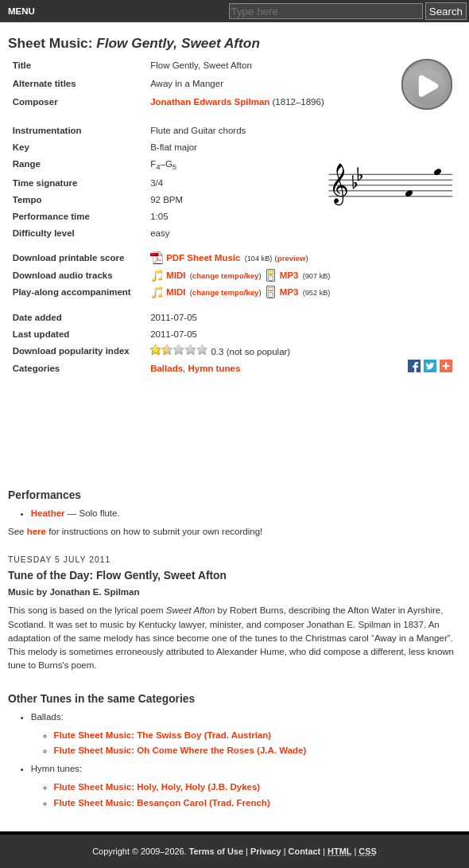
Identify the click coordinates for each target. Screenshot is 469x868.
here (37, 531)
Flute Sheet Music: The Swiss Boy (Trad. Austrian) (163, 735)
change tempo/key (226, 276)
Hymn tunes (214, 368)
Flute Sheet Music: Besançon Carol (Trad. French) (162, 803)
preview (292, 258)
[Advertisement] (234, 433)
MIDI (176, 275)
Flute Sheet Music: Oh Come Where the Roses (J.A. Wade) (180, 750)
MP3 (289, 275)
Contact (305, 851)
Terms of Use (216, 851)
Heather (48, 513)
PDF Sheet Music (203, 258)
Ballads (167, 368)
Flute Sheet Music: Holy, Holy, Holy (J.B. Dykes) (157, 787)
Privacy (266, 851)
